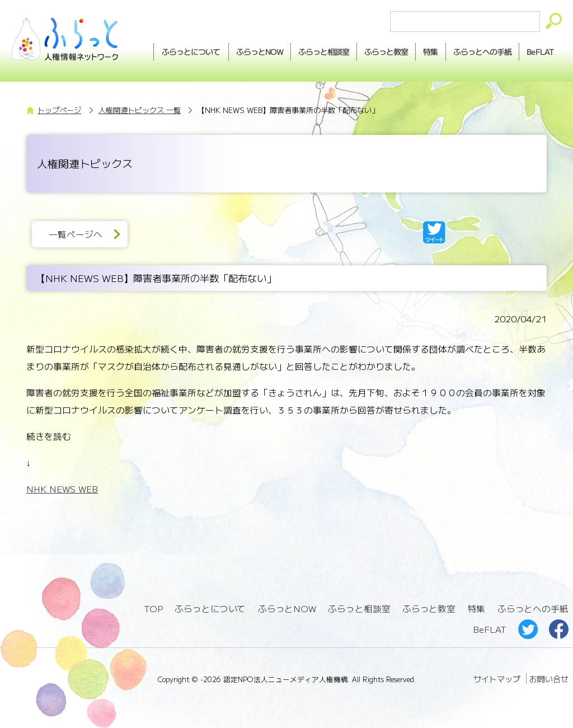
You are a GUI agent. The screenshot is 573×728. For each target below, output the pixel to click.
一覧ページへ (76, 234)
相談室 (318, 51)
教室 (382, 51)
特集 (427, 51)
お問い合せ (549, 677)
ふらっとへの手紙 (533, 609)
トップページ (59, 110)
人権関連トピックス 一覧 (140, 110)
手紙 (480, 51)
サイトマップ (497, 677)
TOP (153, 609)
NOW (253, 51)
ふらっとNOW (287, 609)
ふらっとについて (184, 51)
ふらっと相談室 (359, 609)
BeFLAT (539, 51)
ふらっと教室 (429, 609)
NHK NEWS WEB (62, 489)
